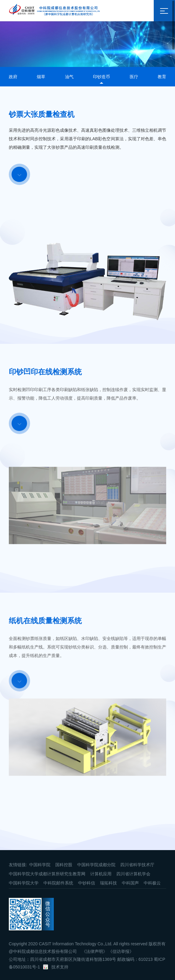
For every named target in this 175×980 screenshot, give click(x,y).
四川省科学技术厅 (137, 865)
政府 (13, 77)
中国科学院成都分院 (96, 865)
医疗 (134, 77)
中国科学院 (40, 865)
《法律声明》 (94, 951)
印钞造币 (101, 77)
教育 (162, 77)
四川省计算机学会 (133, 874)
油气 (69, 77)
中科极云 (152, 883)
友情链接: (18, 865)
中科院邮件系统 (58, 883)
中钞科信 (87, 883)
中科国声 (130, 883)
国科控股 (64, 865)
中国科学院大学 (24, 883)
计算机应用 (101, 874)
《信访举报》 (121, 951)
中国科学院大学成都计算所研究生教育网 (47, 874)
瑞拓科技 (108, 883)
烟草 (41, 77)
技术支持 (60, 967)
